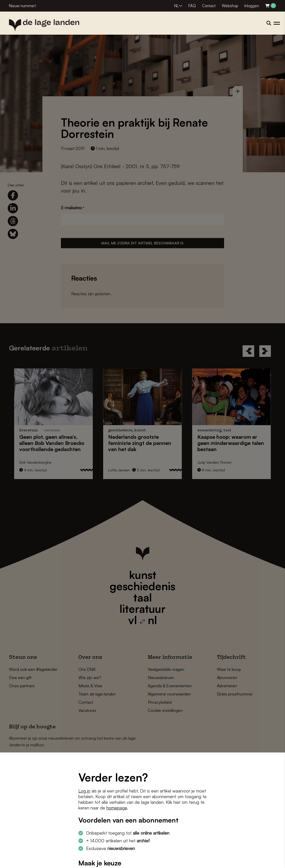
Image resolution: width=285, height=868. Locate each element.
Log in (84, 791)
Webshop (230, 6)
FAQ (192, 6)
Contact (209, 6)
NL (176, 6)
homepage (117, 808)
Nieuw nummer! (22, 6)
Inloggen (252, 6)
